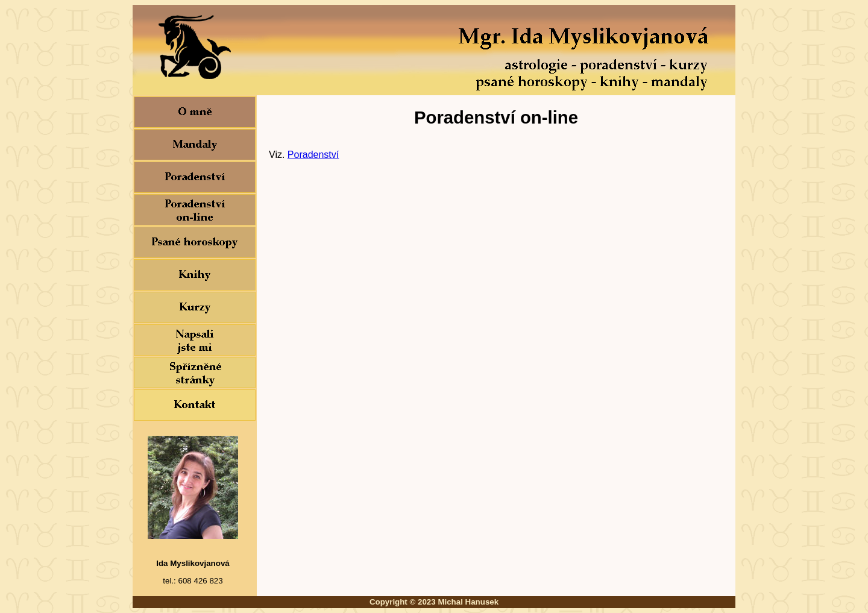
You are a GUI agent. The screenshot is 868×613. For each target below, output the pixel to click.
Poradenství (313, 155)
